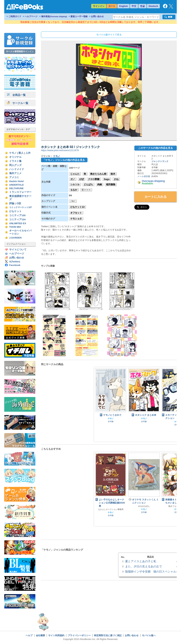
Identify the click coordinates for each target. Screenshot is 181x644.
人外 (28, 153)
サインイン (99, 6)
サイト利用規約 (56, 635)
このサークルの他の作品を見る (156, 148)
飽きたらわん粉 (98, 174)
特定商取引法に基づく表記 (108, 635)
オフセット (76, 213)
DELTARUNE (16, 188)
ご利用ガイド (15, 16)
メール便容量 (144, 176)
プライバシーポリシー (79, 635)
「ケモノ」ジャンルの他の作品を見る (64, 160)
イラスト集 (15, 161)
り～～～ (86, 190)
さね (116, 179)
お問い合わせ (97, 16)
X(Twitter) (15, 262)
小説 (19, 203)
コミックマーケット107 (21, 207)
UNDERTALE (17, 185)
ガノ (73, 179)
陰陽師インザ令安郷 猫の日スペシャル (151, 571)
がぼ (81, 179)
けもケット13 (77, 207)
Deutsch (153, 6)
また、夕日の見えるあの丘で (144, 566)
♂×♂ (73, 201)
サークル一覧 (18, 103)
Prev (100, 489)
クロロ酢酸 (94, 179)
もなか (74, 190)
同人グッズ (15, 165)
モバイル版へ (149, 635)
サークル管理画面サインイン (20, 51)
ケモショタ (76, 219)
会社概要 (40, 635)
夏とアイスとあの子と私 (141, 561)
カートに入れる (156, 197)
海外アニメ (15, 173)
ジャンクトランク (160, 161)
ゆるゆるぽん (144, 506)
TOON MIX (15, 227)
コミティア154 (17, 219)
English (123, 6)
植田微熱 (111, 184)
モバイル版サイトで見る (109, 35)
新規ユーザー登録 (79, 16)
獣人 (21, 153)
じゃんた (75, 174)
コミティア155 (17, 215)
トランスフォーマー (20, 192)
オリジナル (15, 157)
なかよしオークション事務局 (111, 509)
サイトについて (18, 250)
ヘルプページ (31, 16)
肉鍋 (100, 184)
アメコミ (14, 177)
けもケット (15, 211)
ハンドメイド (17, 169)
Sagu (107, 179)
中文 (134, 6)
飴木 (113, 174)
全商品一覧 (16, 95)
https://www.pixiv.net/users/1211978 (60, 150)
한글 (142, 6)
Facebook (15, 265)
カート (112, 6)
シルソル (75, 184)
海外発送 (54, 16)
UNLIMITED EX (18, 223)
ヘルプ (29, 635)
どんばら (88, 184)
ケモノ (13, 153)
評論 (12, 203)
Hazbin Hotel (16, 181)
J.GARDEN (15, 238)
